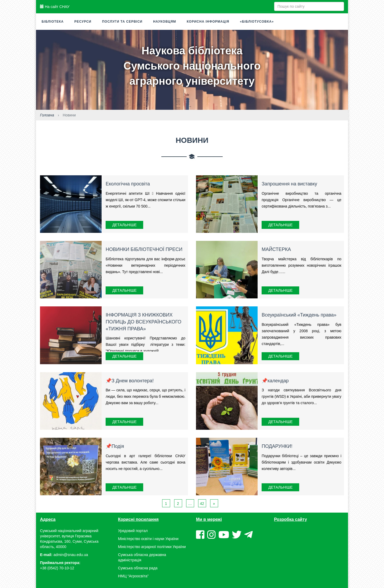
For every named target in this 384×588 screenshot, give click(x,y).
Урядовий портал (133, 531)
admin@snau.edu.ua (71, 555)
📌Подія (115, 446)
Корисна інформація (208, 22)
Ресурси (83, 22)
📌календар (275, 381)
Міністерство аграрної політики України (152, 547)
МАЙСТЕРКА (276, 249)
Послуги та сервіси (122, 22)
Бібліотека (53, 22)
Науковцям (165, 22)
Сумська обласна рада (138, 568)
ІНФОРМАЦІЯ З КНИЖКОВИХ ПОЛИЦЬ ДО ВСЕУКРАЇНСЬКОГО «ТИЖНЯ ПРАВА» (143, 322)
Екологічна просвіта (128, 184)
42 (202, 504)
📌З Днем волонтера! (130, 381)
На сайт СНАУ (55, 7)
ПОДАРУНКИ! (277, 446)
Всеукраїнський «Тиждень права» (299, 315)
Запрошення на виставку (289, 184)
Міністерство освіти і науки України (148, 539)
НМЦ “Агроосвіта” (133, 576)
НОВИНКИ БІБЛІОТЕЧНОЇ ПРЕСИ (144, 249)
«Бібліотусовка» (257, 22)
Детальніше (124, 225)
